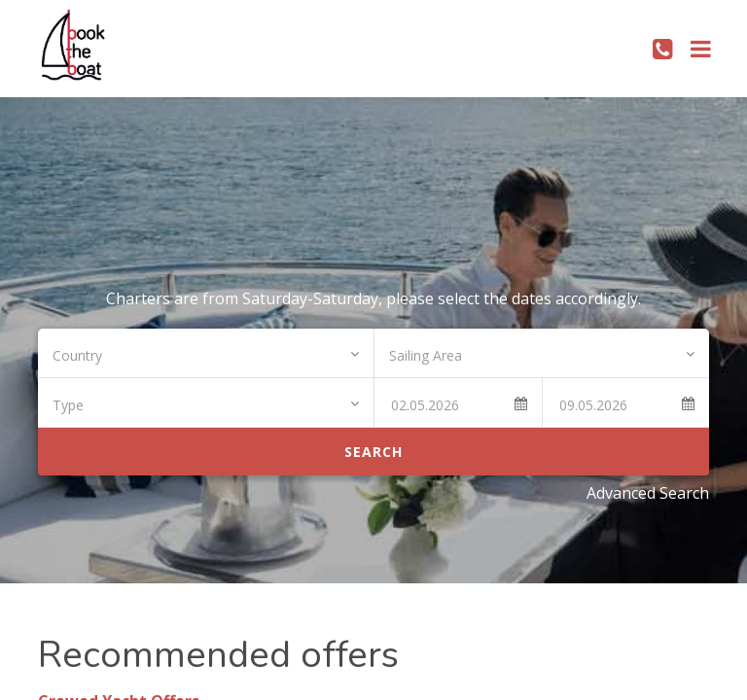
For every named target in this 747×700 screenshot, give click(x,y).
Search (373, 452)
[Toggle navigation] (701, 49)
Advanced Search (648, 493)
